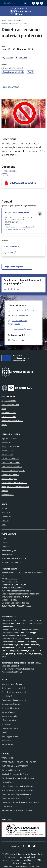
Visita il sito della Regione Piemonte (16, 794)
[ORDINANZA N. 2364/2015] (7, 183)
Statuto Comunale (9, 716)
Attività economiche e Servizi (14, 558)
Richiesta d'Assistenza (11, 708)
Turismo (5, 491)
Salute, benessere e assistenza (14, 483)
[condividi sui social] (8, 58)
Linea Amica (7, 806)
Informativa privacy (10, 720)
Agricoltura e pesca (9, 438)
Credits (4, 732)
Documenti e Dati (9, 413)
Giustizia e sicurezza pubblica (13, 471)
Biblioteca (6, 512)
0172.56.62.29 (11, 582)
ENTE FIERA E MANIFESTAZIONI (15, 766)
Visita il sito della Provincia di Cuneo (16, 798)
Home (4, 21)
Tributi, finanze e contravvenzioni (15, 487)
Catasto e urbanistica (10, 458)
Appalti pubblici (8, 450)
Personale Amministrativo (12, 421)
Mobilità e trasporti (9, 479)
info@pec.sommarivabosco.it (16, 229)
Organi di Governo (9, 400)
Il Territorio (6, 546)
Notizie (18, 21)
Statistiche (6, 740)
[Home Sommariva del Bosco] (22, 11)
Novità (11, 21)
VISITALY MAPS (8, 758)
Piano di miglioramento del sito (14, 692)
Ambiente (6, 442)
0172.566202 (19, 222)
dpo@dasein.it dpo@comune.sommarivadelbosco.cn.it (18, 667)
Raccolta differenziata (11, 770)
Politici (4, 425)
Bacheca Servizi (8, 712)
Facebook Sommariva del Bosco (15, 774)
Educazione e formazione (12, 466)
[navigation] (5, 11)
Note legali (6, 724)
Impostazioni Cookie (10, 728)
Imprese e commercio (10, 475)
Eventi (4, 538)
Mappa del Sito (8, 744)
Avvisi (4, 524)
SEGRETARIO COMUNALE (17, 213)
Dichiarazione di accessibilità (13, 688)
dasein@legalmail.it (14, 672)
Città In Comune (20, 863)
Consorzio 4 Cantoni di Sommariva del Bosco (20, 802)
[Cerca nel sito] (40, 11)
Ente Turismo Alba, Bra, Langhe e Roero (18, 778)
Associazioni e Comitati (11, 562)
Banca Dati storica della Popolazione (17, 810)
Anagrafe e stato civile (11, 446)
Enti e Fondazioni (9, 417)
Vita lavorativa (8, 495)
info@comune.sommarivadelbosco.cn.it (20, 227)
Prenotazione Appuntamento (14, 700)
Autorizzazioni (7, 454)
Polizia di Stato (8, 782)
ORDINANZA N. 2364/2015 (23, 183)
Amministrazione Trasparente (14, 684)
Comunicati (6, 516)
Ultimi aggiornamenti (10, 736)
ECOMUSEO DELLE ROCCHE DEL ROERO (19, 762)
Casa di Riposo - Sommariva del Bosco (17, 786)
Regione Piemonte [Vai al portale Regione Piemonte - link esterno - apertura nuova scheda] (9, 3)
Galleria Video (7, 554)
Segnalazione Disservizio (12, 704)
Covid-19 (5, 520)
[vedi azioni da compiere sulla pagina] (21, 58)
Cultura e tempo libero (11, 462)
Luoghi (4, 542)
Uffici (4, 409)
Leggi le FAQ (7, 696)
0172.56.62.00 (11, 579)
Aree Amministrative (10, 405)
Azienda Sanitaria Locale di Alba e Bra (17, 790)
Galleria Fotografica (10, 550)
